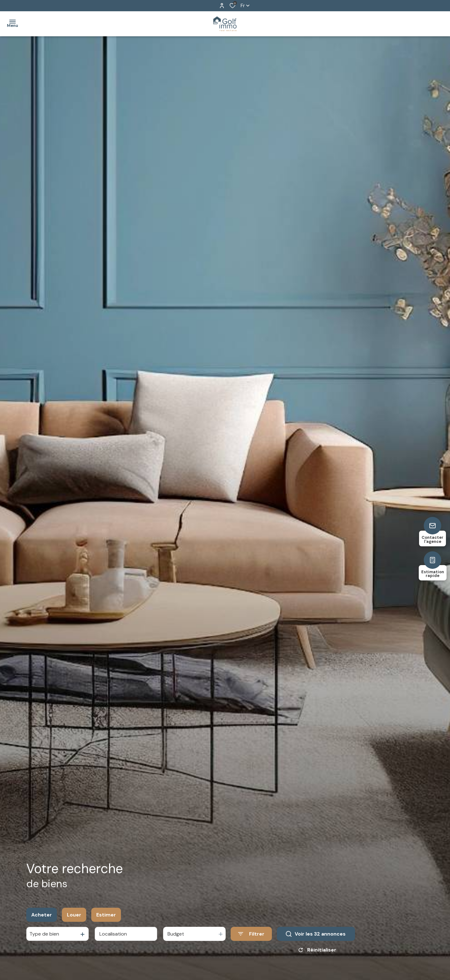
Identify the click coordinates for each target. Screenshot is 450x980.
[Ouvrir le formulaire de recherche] (251, 934)
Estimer (106, 915)
